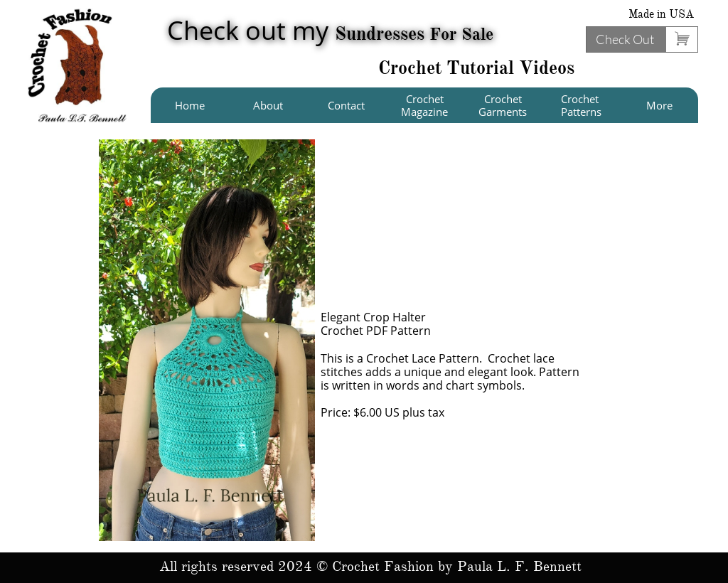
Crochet (412, 68)
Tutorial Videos (510, 68)
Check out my (330, 30)
